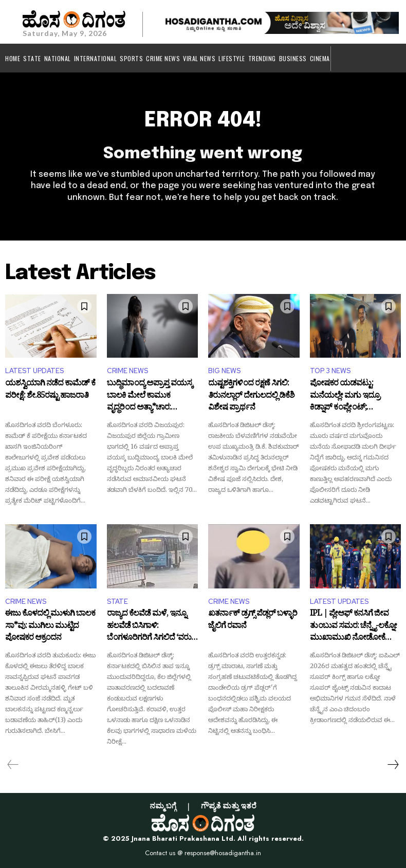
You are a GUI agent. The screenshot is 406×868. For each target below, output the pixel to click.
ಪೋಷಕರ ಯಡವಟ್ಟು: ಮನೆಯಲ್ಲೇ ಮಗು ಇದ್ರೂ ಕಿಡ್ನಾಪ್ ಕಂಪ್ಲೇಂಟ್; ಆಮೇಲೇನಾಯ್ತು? (345, 396)
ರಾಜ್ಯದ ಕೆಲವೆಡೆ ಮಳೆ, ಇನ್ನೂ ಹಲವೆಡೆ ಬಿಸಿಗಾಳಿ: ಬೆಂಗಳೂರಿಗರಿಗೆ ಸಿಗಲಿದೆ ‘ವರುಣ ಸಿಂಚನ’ (152, 627)
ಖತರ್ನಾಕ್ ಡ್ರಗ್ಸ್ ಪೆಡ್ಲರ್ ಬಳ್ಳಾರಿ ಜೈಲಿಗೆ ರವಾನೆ (253, 621)
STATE (117, 602)
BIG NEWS (224, 371)
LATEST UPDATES (34, 371)
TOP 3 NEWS (330, 371)
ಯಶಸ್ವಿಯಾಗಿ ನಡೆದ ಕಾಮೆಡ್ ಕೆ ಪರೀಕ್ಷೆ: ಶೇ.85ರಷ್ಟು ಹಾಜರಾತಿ (50, 391)
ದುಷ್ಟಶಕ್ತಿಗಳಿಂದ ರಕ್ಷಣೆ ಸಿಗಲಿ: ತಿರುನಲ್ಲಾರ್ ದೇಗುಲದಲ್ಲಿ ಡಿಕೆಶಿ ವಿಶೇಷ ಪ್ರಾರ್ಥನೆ (251, 396)
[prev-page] (13, 765)
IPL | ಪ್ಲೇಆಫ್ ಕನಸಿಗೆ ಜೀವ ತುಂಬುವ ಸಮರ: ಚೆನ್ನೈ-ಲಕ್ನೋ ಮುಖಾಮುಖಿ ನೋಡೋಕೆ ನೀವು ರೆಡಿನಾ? (353, 627)
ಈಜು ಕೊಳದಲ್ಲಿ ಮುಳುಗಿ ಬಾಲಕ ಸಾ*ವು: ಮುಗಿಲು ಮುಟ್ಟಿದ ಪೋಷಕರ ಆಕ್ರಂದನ (50, 627)
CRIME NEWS (127, 371)
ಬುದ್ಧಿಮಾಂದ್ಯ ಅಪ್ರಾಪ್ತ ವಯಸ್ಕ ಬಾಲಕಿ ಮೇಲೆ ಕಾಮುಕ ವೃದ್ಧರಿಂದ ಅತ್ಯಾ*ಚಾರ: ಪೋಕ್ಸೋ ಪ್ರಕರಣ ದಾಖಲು (150, 396)
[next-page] (393, 765)
